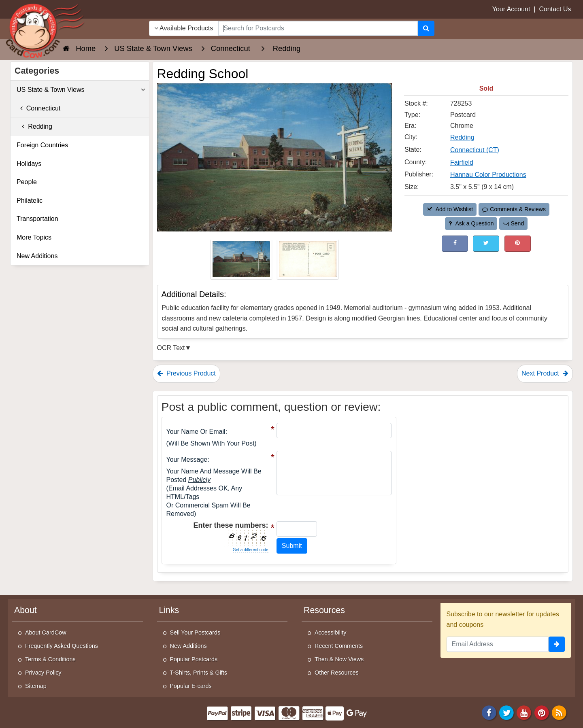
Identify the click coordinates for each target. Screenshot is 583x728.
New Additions (37, 256)
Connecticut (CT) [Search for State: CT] (475, 150)
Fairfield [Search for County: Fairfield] (462, 162)
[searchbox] (318, 28)
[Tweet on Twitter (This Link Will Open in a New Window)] (486, 243)
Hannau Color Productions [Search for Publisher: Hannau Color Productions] (488, 175)
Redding (34, 126)
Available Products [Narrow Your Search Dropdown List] (184, 28)
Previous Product (186, 373)
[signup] (557, 644)
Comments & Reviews (514, 209)
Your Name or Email (196, 432)
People (27, 182)
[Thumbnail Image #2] (308, 262)
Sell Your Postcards (195, 632)
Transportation (37, 219)
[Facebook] (489, 712)
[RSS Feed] (559, 712)
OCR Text (171, 348)
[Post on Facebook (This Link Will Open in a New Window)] (455, 243)
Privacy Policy (43, 673)
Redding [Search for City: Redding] (462, 137)
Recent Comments (339, 646)
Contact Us (555, 9)
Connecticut (38, 108)
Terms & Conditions (50, 659)
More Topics (34, 237)
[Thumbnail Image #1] (242, 262)
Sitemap (36, 686)
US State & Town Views (81, 90)
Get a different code (251, 550)
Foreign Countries (42, 145)
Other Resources (337, 673)
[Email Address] (498, 644)
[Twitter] (506, 712)
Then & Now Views (339, 659)
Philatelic (30, 201)
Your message (187, 460)
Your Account (511, 9)
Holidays (29, 164)
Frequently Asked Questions (62, 646)
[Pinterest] (542, 712)
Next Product (545, 373)
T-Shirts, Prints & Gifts (199, 673)
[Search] (426, 28)
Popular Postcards (194, 659)
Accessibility (330, 632)
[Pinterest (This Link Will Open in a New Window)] (518, 243)
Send (513, 223)
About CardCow (46, 632)
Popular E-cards (191, 686)
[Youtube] (524, 712)
